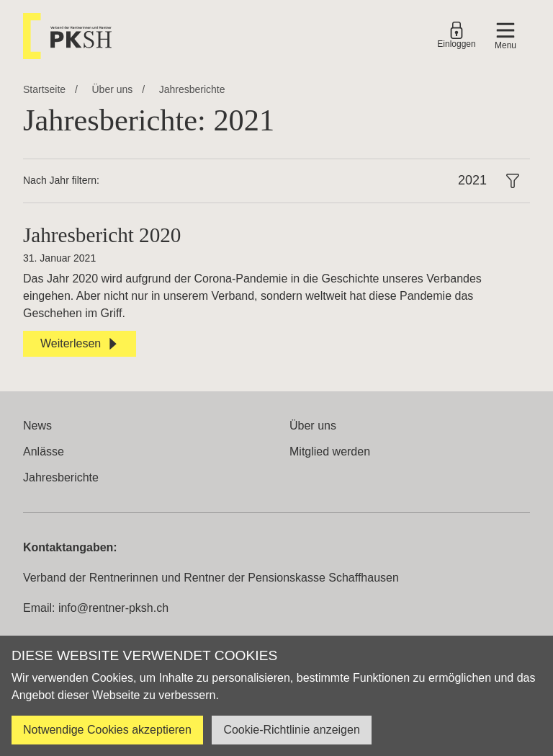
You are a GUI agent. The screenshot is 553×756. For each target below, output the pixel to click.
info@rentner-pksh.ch (113, 608)
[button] (505, 36)
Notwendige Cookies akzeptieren (107, 730)
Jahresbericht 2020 (102, 235)
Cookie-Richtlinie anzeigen (291, 730)
